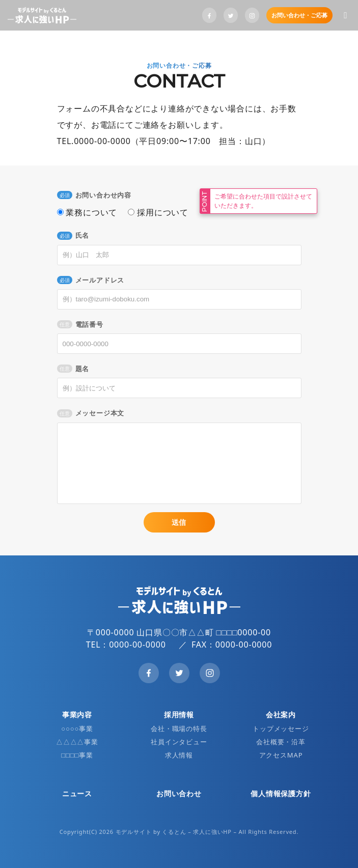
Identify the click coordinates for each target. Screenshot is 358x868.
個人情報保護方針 (281, 793)
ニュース (77, 793)
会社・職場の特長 (179, 729)
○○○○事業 (77, 729)
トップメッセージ (281, 729)
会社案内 (281, 715)
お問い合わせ (179, 793)
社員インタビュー (179, 742)
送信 (179, 522)
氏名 (73, 235)
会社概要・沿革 (281, 742)
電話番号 (80, 324)
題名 (73, 369)
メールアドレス (91, 280)
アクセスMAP (281, 755)
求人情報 (179, 755)
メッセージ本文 (91, 413)
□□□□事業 (77, 755)
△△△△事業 (77, 742)
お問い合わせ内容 (94, 195)
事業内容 (77, 715)
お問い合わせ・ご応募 (299, 15)
